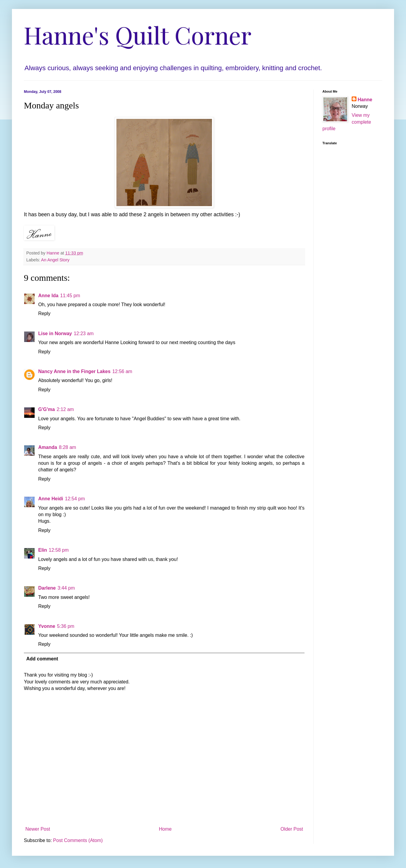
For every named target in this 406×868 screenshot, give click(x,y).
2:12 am (65, 409)
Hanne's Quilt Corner (138, 34)
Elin (43, 550)
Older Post (292, 829)
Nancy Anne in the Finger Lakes (74, 371)
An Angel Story (55, 260)
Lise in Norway (55, 333)
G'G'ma (47, 409)
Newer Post (38, 829)
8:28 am (67, 447)
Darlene (47, 588)
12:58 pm (59, 550)
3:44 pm (66, 588)
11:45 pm (70, 296)
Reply (44, 313)
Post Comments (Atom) (78, 840)
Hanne (365, 100)
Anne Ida (48, 296)
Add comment (42, 659)
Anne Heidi (51, 499)
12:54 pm (75, 499)
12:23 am (84, 333)
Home (165, 829)
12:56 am (122, 371)
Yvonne (47, 626)
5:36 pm (66, 626)
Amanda (48, 447)
